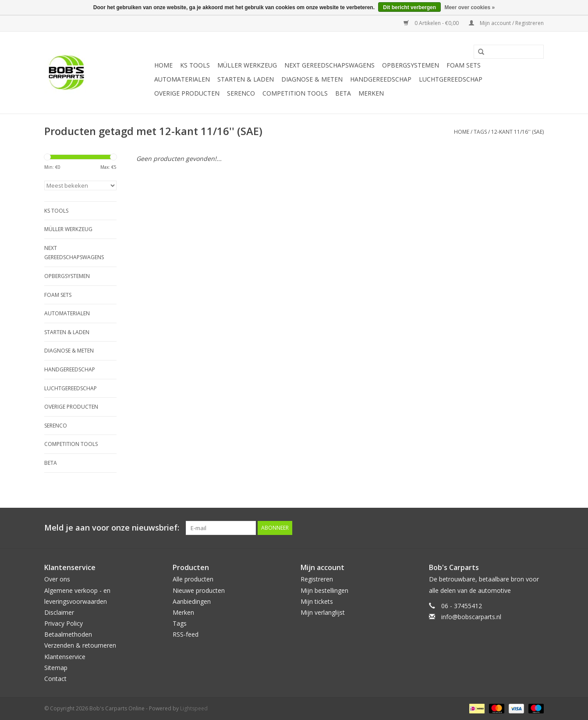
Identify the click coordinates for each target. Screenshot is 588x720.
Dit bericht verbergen (409, 7)
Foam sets (464, 65)
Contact (55, 679)
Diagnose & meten (312, 79)
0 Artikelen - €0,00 (432, 23)
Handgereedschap (381, 79)
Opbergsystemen (411, 65)
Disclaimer (59, 612)
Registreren (317, 579)
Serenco (241, 93)
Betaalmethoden (68, 634)
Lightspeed (194, 708)
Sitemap (56, 668)
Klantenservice (65, 657)
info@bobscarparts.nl (471, 617)
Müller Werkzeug (247, 65)
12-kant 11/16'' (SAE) (517, 132)
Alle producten (193, 579)
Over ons (57, 579)
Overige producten (187, 93)
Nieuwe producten (199, 590)
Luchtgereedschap (451, 79)
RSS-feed (186, 634)
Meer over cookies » (469, 7)
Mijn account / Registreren (506, 23)
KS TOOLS (195, 65)
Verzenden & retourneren (80, 645)
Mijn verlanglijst (323, 612)
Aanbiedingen (192, 601)
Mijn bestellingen (324, 590)
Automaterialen (182, 79)
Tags (480, 132)
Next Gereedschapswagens (329, 65)
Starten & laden (246, 79)
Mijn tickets (317, 601)
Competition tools (295, 93)
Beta (343, 93)
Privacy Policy (64, 623)
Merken (371, 93)
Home (163, 65)
